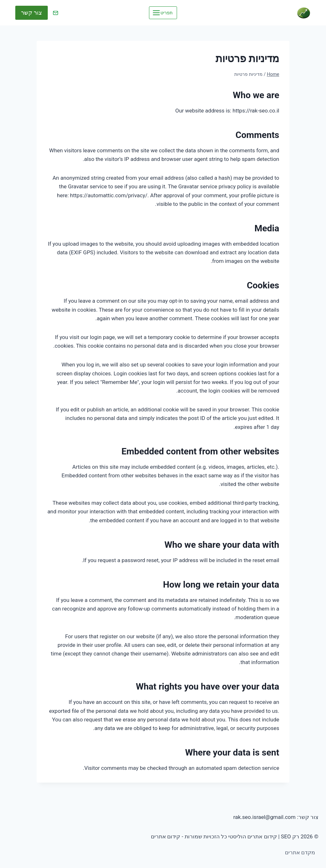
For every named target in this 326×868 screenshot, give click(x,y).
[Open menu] (163, 13)
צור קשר (32, 13)
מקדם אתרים (300, 852)
